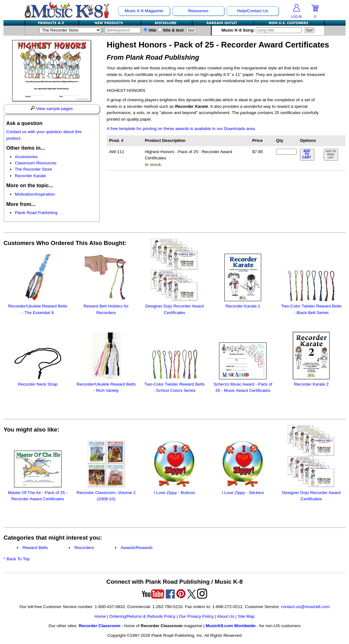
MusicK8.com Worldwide (231, 626)
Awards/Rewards (137, 548)
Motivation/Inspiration (35, 194)
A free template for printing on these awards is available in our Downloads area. (182, 129)
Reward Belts (35, 548)
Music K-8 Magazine (144, 11)
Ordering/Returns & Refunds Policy (142, 616)
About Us (226, 616)
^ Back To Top (17, 559)
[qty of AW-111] (286, 152)
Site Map (246, 616)
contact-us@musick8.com (305, 607)
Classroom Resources (36, 163)
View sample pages (52, 108)
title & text (171, 30)
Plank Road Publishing (36, 213)
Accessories (26, 157)
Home (100, 616)
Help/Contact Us (253, 11)
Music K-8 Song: (263, 30)
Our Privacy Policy (196, 616)
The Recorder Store (33, 169)
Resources (198, 11)
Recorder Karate (30, 176)
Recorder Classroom (100, 626)
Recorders (84, 548)
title (150, 30)
